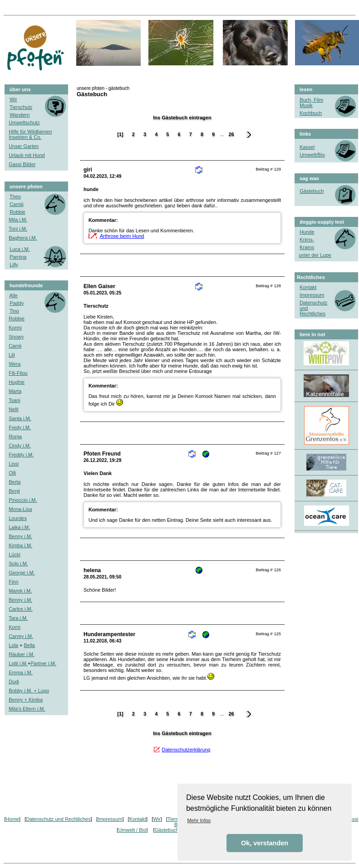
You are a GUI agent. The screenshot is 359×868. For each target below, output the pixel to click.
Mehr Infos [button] (199, 820)
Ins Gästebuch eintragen (182, 118)
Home (12, 819)
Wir (157, 819)
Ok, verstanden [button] (265, 843)
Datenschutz (313, 303)
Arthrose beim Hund (122, 236)
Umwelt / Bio (132, 830)
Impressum (110, 819)
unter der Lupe (315, 255)
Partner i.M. (43, 663)
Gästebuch (166, 830)
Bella (30, 645)
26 (231, 134)
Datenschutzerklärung (186, 750)
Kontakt (308, 287)
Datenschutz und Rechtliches (58, 819)
